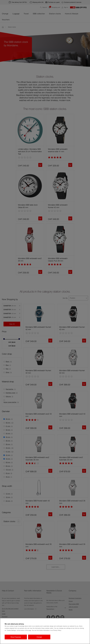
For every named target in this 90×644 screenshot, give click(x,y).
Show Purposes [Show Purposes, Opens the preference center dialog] (16, 637)
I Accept (39, 637)
